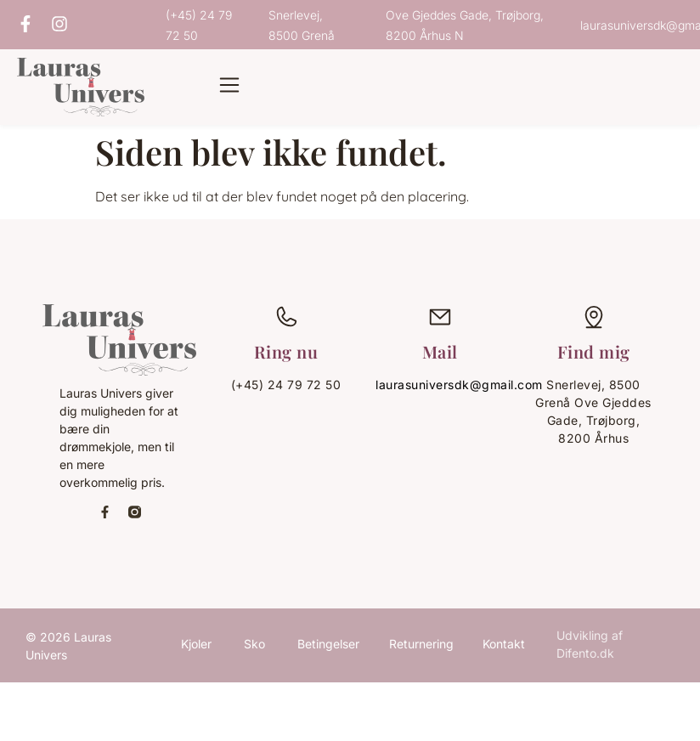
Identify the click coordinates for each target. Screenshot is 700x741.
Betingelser (328, 644)
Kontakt (504, 644)
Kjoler (196, 644)
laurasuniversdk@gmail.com (459, 385)
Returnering (421, 644)
